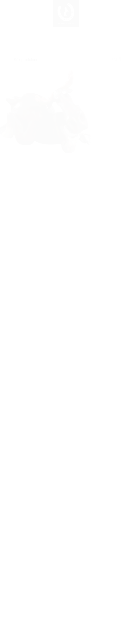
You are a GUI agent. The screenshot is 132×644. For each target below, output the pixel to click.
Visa (36, 384)
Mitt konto (99, 606)
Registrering (33, 592)
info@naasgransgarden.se (66, 507)
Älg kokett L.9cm (36, 346)
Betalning (99, 620)
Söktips (99, 599)
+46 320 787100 (66, 521)
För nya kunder (99, 585)
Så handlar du (99, 592)
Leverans (99, 613)
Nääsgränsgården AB (66, 494)
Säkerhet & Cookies (99, 626)
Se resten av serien (26, 254)
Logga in (33, 585)
